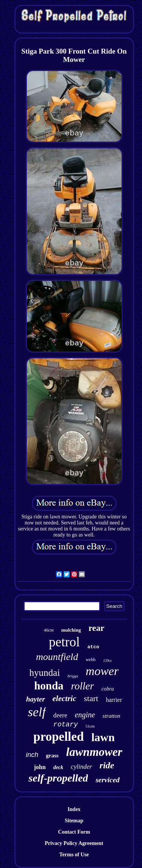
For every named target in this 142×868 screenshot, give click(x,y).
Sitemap (74, 821)
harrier (114, 700)
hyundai (45, 673)
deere (60, 715)
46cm (49, 630)
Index (74, 809)
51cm (90, 726)
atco (93, 647)
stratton (112, 716)
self (37, 712)
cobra (108, 689)
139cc (108, 661)
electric (65, 698)
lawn (103, 737)
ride (107, 765)
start (91, 698)
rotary (66, 725)
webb (91, 660)
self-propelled (58, 778)
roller (83, 686)
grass (52, 755)
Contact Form (74, 832)
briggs (73, 676)
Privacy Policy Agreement (74, 843)
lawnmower (94, 752)
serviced (107, 780)
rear (97, 628)
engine (85, 715)
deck (58, 767)
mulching (71, 630)
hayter (36, 699)
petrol (64, 642)
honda (49, 686)
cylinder (81, 767)
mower (102, 671)
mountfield (57, 657)
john (40, 767)
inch (32, 755)
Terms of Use (74, 855)
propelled (59, 737)
